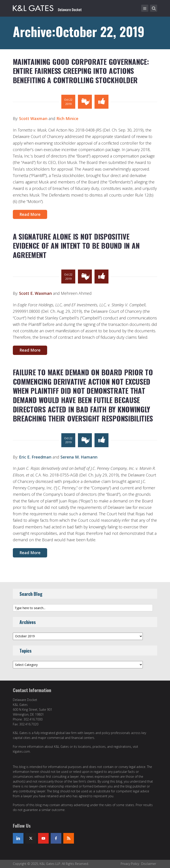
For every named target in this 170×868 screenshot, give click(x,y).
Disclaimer (149, 864)
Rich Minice (67, 118)
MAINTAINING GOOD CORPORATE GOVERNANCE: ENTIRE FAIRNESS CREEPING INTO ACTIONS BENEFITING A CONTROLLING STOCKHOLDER (81, 71)
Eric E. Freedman (35, 457)
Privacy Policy (130, 864)
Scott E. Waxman (35, 293)
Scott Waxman (33, 118)
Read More (30, 214)
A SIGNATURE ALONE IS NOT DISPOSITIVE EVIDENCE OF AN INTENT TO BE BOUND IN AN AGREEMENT (76, 246)
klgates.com (21, 751)
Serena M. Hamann (79, 457)
